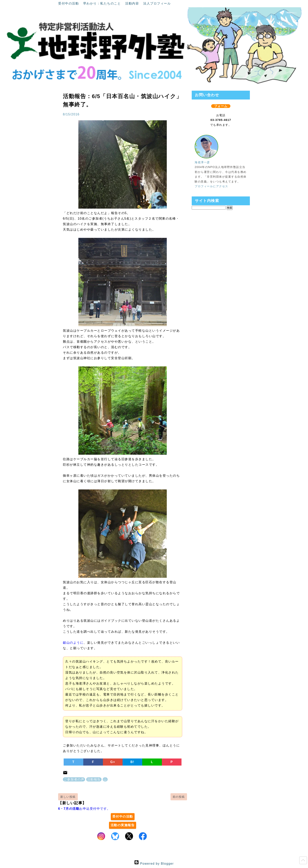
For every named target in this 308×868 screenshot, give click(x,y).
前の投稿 (179, 797)
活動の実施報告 (123, 825)
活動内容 (133, 3)
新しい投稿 (68, 797)
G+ (113, 762)
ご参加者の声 (74, 779)
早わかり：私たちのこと (103, 3)
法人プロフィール (157, 3)
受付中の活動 (69, 3)
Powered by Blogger (154, 864)
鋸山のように (73, 643)
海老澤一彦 (202, 162)
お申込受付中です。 (84, 809)
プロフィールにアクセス (211, 186)
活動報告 (94, 779)
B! (132, 762)
